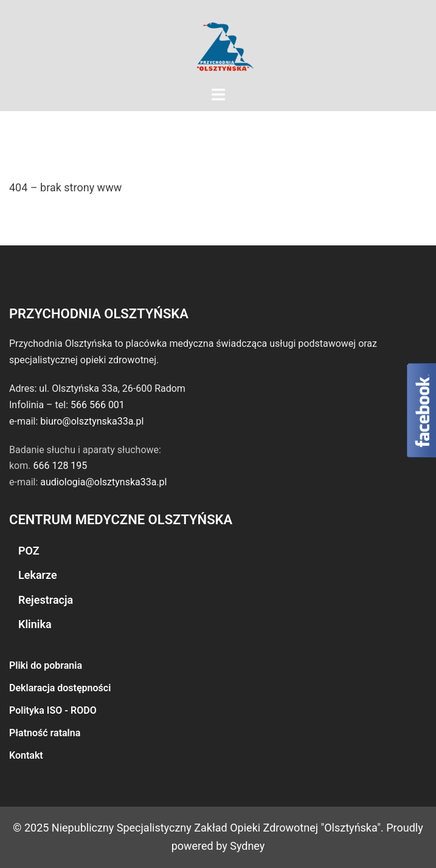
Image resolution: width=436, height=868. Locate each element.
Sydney (247, 846)
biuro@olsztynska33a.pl (92, 421)
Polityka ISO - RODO (53, 710)
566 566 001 (98, 405)
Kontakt (26, 755)
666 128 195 (60, 466)
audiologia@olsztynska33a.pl (103, 482)
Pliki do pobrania (46, 665)
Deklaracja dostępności (60, 688)
